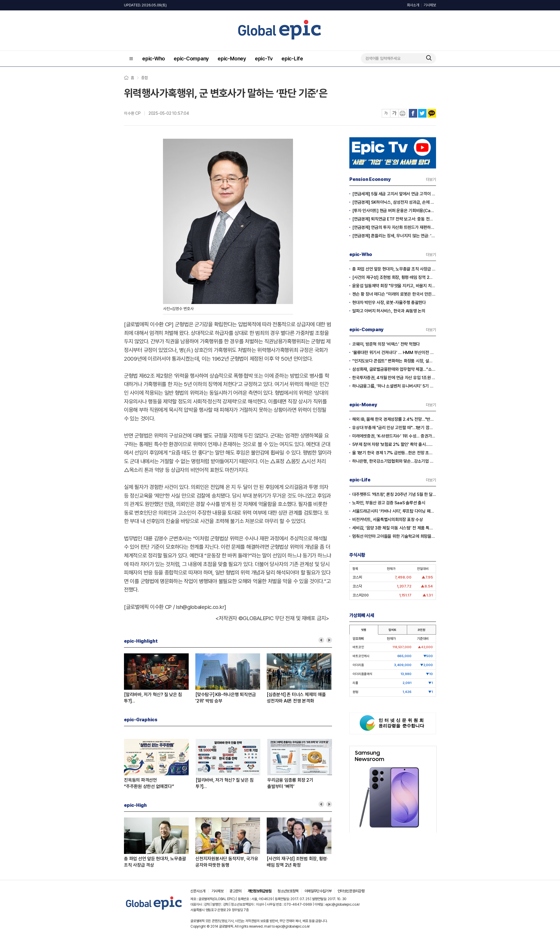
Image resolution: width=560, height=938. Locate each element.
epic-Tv (264, 59)
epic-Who (154, 59)
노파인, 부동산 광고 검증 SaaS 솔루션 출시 (389, 503)
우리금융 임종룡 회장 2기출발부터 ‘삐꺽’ (290, 783)
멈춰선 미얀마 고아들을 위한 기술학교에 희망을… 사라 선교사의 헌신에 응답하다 (394, 536)
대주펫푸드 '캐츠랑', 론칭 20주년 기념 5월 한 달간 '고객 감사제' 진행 (394, 494)
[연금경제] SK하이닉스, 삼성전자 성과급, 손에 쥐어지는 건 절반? (394, 202)
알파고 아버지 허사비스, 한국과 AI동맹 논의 (389, 311)
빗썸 (364, 630)
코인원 (421, 630)
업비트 (392, 630)
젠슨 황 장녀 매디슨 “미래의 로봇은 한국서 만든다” (394, 294)
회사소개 (413, 5)
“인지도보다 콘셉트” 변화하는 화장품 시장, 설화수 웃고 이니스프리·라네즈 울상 (394, 361)
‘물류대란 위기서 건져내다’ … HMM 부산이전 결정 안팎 (394, 353)
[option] (160, 679)
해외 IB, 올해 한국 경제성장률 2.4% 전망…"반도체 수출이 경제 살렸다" (394, 419)
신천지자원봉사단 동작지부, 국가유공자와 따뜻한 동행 (227, 862)
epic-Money (232, 59)
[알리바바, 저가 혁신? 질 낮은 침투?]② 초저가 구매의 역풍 (153, 698)
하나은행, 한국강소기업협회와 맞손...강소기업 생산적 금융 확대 (394, 461)
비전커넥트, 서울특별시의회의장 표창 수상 (388, 520)
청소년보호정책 (288, 891)
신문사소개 (198, 891)
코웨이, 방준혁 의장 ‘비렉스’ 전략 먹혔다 (386, 344)
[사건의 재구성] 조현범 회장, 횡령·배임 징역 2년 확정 (297, 862)
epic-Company (191, 59)
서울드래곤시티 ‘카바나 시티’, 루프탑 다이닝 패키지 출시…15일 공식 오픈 (394, 511)
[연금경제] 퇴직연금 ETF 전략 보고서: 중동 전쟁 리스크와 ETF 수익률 (394, 219)
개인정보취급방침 (260, 891)
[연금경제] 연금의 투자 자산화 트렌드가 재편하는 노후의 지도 (394, 227)
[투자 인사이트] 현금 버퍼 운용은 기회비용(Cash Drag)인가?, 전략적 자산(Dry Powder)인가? (394, 211)
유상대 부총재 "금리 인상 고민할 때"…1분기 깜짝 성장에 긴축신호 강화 (394, 428)
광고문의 (235, 891)
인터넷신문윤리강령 (351, 891)
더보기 (431, 179)
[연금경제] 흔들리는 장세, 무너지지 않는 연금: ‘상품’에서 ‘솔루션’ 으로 (394, 236)
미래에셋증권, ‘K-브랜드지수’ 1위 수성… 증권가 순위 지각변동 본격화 (394, 436)
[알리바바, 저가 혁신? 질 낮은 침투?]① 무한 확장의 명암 (225, 784)
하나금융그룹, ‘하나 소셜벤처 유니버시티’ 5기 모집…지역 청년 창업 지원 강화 (394, 386)
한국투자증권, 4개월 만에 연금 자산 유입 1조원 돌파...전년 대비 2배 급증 (394, 378)
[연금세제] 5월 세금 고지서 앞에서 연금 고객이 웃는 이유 (394, 194)
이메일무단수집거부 (318, 891)
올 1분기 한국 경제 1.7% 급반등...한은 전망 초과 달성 (394, 453)
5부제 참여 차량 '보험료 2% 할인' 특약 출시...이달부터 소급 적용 (394, 444)
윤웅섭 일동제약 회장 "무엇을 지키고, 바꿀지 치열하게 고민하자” (394, 286)
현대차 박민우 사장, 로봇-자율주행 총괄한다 (389, 303)
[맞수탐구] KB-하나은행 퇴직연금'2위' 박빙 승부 (226, 698)
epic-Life (292, 59)
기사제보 (430, 5)
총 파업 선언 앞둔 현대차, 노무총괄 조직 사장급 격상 (155, 862)
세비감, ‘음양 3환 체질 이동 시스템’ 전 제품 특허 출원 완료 (394, 528)
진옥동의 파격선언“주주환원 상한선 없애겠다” (149, 783)
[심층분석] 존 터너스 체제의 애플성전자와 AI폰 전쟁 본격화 (296, 698)
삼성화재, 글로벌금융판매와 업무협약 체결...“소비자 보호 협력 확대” (394, 369)
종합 (144, 78)
